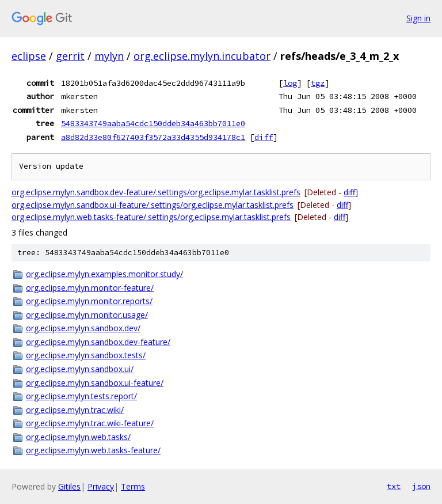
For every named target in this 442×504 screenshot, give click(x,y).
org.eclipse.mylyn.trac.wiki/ (75, 410)
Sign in (418, 18)
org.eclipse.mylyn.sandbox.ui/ (80, 369)
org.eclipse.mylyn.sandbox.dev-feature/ (98, 342)
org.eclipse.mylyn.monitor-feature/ (90, 288)
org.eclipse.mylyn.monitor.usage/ (87, 315)
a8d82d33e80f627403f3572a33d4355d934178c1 (153, 137)
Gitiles (69, 486)
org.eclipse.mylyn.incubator (202, 56)
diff (264, 137)
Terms (133, 486)
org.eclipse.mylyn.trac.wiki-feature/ (90, 423)
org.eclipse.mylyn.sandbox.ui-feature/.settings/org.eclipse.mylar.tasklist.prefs (153, 205)
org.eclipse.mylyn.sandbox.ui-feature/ (95, 383)
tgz (318, 83)
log (290, 83)
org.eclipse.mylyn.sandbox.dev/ (83, 328)
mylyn (109, 56)
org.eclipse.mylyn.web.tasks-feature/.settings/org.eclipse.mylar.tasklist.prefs (151, 217)
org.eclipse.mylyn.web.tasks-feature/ (93, 450)
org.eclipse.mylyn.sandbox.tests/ (86, 355)
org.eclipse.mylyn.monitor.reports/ (89, 301)
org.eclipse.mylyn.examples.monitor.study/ (104, 274)
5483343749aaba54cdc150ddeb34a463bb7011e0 (153, 123)
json (421, 486)
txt (394, 486)
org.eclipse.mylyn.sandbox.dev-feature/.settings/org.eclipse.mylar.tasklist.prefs (156, 192)
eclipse (29, 56)
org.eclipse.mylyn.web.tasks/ (78, 437)
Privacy (101, 486)
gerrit (70, 56)
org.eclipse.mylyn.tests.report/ (81, 396)
